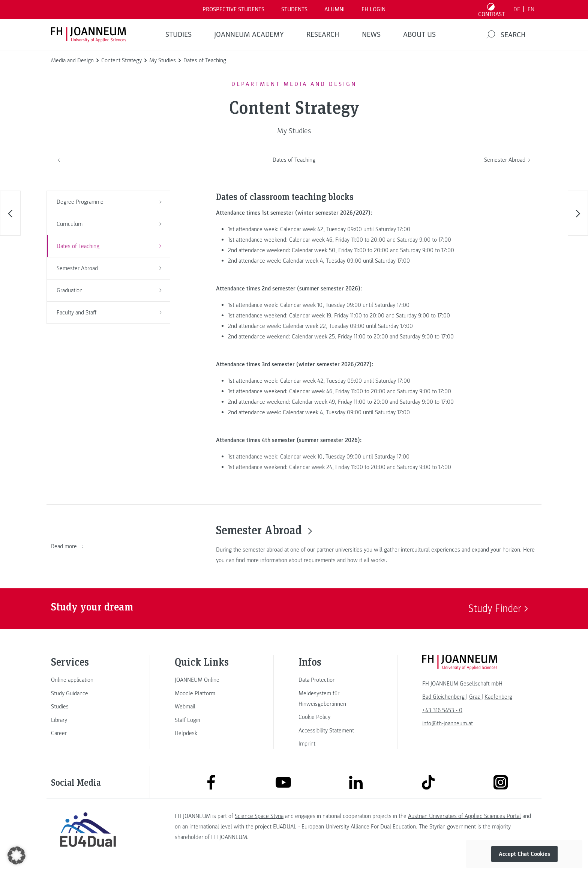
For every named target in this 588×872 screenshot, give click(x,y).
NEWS (371, 35)
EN (531, 9)
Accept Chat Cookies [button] (524, 854)
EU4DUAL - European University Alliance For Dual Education (344, 827)
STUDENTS (294, 9)
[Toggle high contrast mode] (492, 9)
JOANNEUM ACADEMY (249, 35)
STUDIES (178, 35)
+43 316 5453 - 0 (442, 710)
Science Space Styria (259, 816)
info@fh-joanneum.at (448, 723)
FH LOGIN (373, 9)
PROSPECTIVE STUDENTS (233, 9)
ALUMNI (334, 9)
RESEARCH (323, 35)
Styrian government (453, 827)
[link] (88, 680)
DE (517, 9)
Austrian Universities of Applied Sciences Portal (464, 816)
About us (419, 35)
